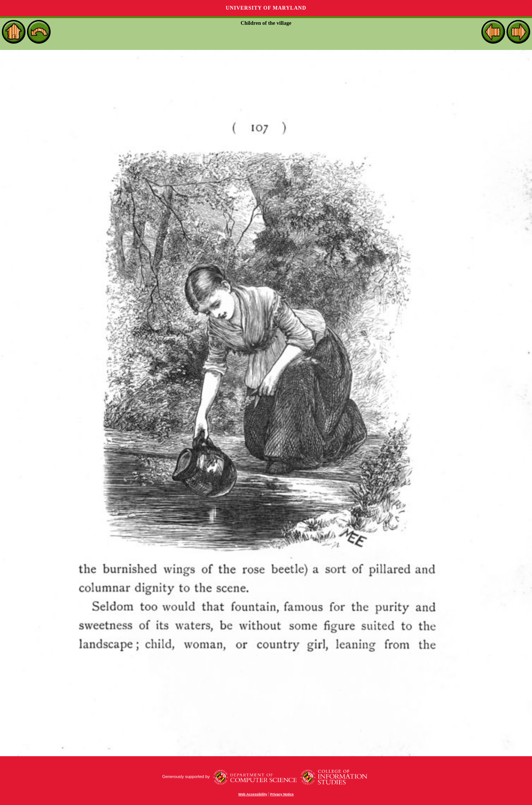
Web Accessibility (253, 794)
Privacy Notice (282, 794)
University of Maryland (266, 8)
